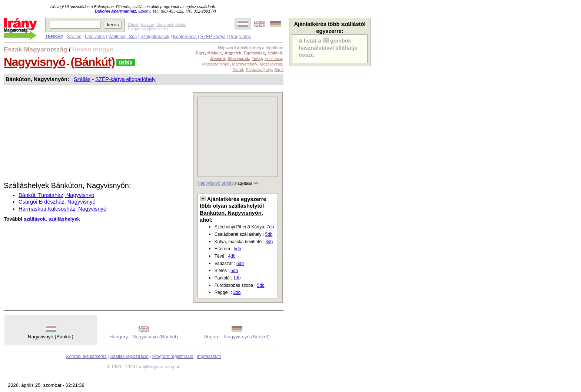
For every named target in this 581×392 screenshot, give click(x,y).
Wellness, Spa (123, 37)
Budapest (165, 24)
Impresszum (209, 356)
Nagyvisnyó (34, 62)
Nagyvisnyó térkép (216, 183)
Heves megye (93, 49)
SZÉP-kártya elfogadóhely (125, 79)
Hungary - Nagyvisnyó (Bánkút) (144, 337)
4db (232, 256)
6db (240, 264)
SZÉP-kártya (213, 37)
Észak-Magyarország (35, 49)
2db (237, 292)
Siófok (181, 24)
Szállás (74, 37)
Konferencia (185, 37)
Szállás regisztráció (130, 356)
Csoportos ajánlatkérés (148, 29)
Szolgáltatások (155, 37)
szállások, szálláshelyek (52, 219)
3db (269, 242)
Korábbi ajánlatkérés (86, 356)
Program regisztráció (173, 356)
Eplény (144, 11)
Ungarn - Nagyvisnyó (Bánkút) (237, 337)
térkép (126, 62)
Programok (240, 37)
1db (237, 278)
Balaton (147, 24)
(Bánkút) (93, 62)
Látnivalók (95, 37)
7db (270, 227)
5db (269, 234)
